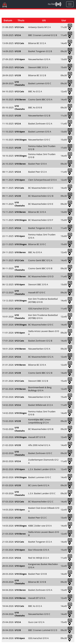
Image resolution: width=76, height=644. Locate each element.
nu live (51, 4)
